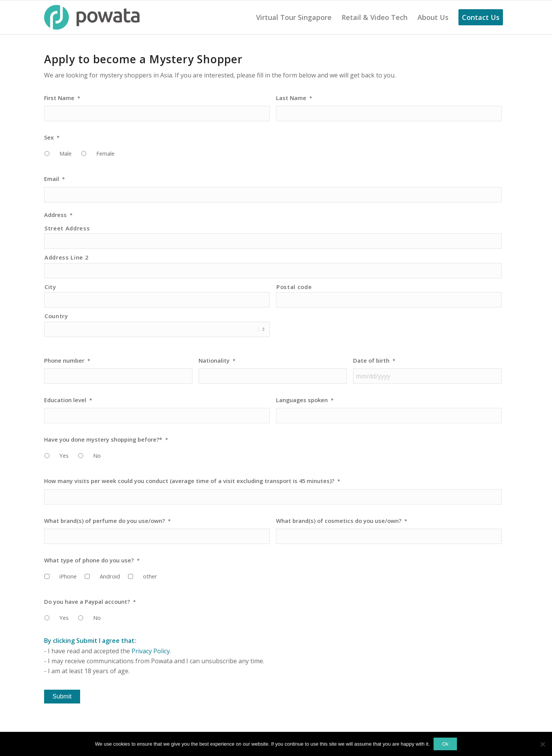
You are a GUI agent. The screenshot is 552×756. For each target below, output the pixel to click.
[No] (542, 744)
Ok (445, 744)
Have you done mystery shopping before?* (106, 440)
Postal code (294, 287)
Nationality (217, 361)
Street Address (67, 228)
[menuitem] (294, 17)
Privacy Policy (151, 651)
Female (105, 153)
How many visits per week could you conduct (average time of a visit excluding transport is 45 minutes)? (192, 481)
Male (66, 153)
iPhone (68, 576)
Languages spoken (305, 400)
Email (54, 179)
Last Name (294, 98)
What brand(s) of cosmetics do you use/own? (342, 521)
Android (110, 576)
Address (58, 215)
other (150, 576)
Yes (64, 455)
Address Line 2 (66, 257)
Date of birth (374, 361)
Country (56, 316)
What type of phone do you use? (92, 560)
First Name (62, 98)
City (50, 287)
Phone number (67, 361)
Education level (68, 400)
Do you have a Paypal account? (90, 602)
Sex (52, 137)
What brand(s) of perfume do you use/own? (107, 521)
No (97, 455)
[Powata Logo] (92, 17)
